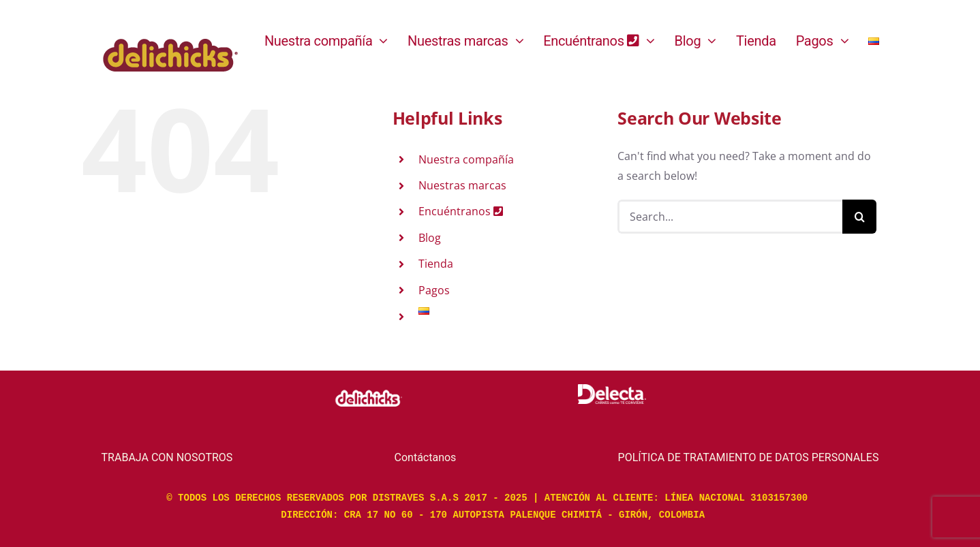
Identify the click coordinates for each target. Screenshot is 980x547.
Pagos (434, 290)
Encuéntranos (461, 211)
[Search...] (730, 217)
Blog (430, 238)
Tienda (436, 264)
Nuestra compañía (466, 159)
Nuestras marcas (462, 185)
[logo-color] (170, 28)
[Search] (859, 217)
